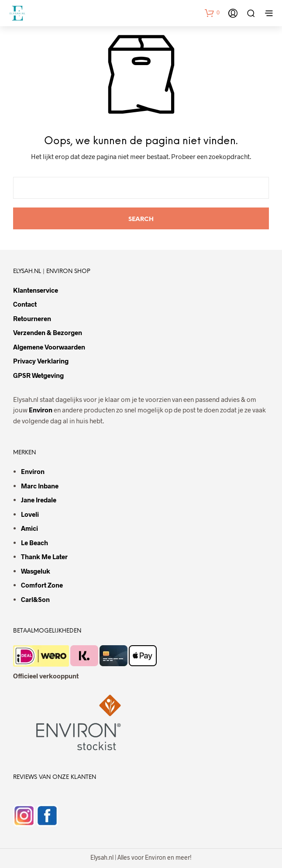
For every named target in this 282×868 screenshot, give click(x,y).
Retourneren (32, 318)
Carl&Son (35, 599)
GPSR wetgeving (38, 375)
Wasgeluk (36, 571)
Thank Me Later (44, 557)
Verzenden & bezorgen (48, 332)
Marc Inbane (40, 486)
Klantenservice (36, 290)
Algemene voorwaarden (49, 347)
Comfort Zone (42, 585)
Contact (25, 304)
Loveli (30, 514)
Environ (41, 410)
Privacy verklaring (41, 361)
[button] (212, 13)
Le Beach (34, 543)
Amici (29, 528)
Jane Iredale (39, 500)
